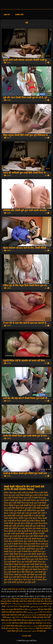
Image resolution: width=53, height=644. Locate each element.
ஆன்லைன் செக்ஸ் (37, 607)
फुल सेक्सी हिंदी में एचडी (29, 516)
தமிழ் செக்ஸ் (32, 609)
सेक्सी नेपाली (28, 599)
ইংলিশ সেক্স (19, 617)
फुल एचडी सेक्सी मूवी (41, 505)
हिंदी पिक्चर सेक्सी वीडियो (20, 623)
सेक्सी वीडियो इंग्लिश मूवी (14, 626)
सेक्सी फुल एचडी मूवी (22, 575)
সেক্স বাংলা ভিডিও (13, 607)
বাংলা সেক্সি (12, 604)
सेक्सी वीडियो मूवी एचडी (15, 631)
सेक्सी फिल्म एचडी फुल (22, 544)
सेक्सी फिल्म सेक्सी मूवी (17, 615)
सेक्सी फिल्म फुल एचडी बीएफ (15, 549)
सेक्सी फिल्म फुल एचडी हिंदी (22, 562)
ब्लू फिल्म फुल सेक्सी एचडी (35, 528)
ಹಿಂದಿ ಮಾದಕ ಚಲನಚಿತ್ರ (32, 620)
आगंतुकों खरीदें (26, 636)
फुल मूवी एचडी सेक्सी (33, 508)
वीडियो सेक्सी (6, 615)
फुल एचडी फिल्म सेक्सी (21, 495)
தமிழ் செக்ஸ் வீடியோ (27, 628)
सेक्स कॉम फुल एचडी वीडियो (28, 536)
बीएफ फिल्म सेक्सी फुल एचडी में (24, 521)
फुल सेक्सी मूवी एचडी (21, 513)
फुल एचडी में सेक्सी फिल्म (33, 498)
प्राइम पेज (7, 15)
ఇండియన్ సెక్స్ (13, 628)
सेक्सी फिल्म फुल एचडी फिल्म (17, 589)
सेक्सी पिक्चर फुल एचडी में (23, 541)
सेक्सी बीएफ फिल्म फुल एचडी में (25, 580)
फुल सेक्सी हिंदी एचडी (12, 516)
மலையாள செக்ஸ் (30, 631)
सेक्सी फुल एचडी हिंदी (38, 575)
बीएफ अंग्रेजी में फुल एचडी (23, 518)
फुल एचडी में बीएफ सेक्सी (39, 495)
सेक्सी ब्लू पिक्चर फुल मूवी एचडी (24, 582)
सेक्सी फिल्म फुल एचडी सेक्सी (27, 557)
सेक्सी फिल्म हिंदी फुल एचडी (22, 569)
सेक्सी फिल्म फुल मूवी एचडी (24, 564)
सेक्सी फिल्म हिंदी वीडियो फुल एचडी (25, 572)
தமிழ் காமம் (21, 604)
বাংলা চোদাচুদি (7, 623)
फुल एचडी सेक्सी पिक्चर (27, 500)
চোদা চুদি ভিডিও (46, 620)
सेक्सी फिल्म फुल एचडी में (36, 549)
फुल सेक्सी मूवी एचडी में (38, 513)
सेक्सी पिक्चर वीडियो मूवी (32, 617)
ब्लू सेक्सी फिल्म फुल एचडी (31, 531)
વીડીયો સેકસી (38, 604)
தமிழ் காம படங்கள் (30, 626)
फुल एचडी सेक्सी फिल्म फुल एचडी (21, 503)
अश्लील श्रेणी (19, 15)
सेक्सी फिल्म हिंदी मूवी (8, 612)
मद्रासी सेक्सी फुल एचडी (24, 534)
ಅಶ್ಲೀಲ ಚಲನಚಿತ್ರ (7, 609)
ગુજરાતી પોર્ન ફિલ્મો (32, 615)
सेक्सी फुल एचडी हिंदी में (13, 577)
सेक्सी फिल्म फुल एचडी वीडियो (25, 554)
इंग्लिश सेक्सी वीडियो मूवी (16, 620)
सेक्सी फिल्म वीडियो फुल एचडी (23, 567)
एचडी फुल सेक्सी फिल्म (30, 493)
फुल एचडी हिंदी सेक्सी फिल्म (14, 508)
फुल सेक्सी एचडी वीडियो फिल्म (25, 511)
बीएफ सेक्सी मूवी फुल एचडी (30, 526)
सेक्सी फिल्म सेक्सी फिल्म (44, 628)
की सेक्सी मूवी (41, 631)
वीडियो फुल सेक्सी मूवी (35, 623)
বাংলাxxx (29, 604)
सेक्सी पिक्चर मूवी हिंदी (40, 599)
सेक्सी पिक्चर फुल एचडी (22, 539)
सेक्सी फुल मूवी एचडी (30, 577)
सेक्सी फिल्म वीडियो (26, 601)
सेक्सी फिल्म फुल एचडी (40, 546)
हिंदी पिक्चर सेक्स (18, 599)
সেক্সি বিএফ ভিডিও (45, 612)
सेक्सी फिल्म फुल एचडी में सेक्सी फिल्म (18, 552)
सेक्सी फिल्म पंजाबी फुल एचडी (20, 546)
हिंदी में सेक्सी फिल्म (38, 601)
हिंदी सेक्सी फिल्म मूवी (20, 609)
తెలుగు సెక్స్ (11, 617)
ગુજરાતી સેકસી (7, 599)
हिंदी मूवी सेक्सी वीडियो (45, 609)
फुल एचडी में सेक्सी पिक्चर (14, 498)
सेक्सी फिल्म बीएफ (21, 612)
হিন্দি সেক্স (48, 607)
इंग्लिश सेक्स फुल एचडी (12, 493)
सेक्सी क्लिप (16, 601)
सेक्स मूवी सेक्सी (24, 607)
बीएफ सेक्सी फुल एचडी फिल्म (32, 523)
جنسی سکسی (33, 612)
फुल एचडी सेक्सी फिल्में (24, 505)
